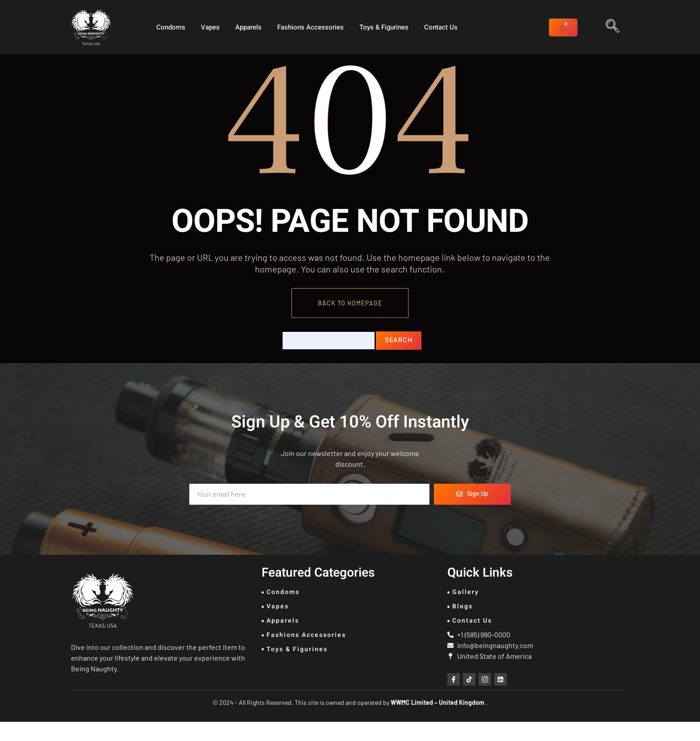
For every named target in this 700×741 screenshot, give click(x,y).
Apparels (248, 27)
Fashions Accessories (310, 27)
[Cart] (563, 27)
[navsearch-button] (612, 27)
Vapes (210, 27)
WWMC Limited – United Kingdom (438, 722)
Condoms (171, 27)
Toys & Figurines (384, 27)
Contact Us (441, 27)
